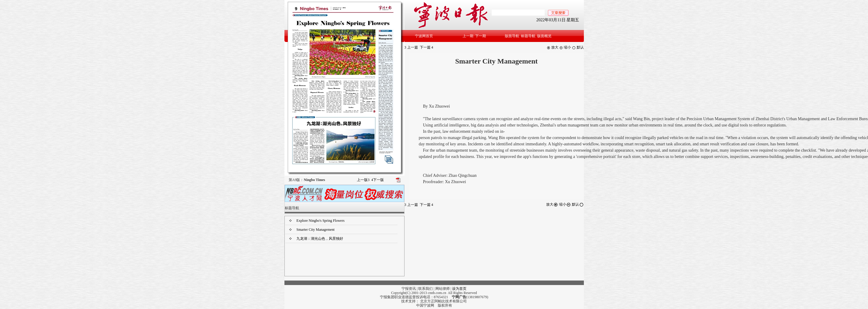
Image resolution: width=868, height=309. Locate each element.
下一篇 (427, 47)
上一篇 (411, 47)
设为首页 (459, 289)
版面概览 (544, 36)
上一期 (468, 36)
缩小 (565, 47)
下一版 (378, 180)
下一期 (481, 36)
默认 (578, 47)
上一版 (363, 180)
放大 (553, 47)
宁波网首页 (424, 36)
